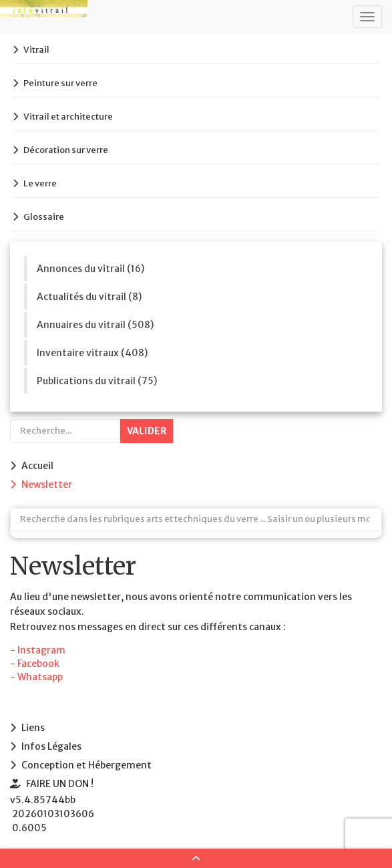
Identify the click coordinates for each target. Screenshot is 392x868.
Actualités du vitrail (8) (89, 297)
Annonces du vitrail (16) (90, 269)
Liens (33, 728)
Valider (147, 431)
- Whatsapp (36, 677)
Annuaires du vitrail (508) (95, 325)
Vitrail (36, 50)
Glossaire (44, 217)
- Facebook (35, 664)
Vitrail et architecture (68, 117)
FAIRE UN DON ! (60, 784)
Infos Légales (51, 746)
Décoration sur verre (66, 150)
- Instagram (38, 650)
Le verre (40, 183)
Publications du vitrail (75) (97, 381)
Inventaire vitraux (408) (92, 353)
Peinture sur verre (60, 83)
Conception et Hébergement (86, 765)
